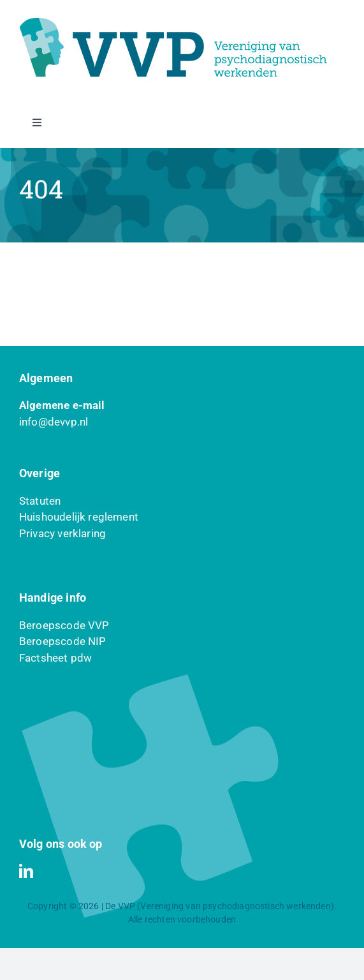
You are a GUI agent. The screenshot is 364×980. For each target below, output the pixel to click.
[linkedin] (26, 871)
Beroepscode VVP (64, 625)
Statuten (40, 501)
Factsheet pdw (55, 658)
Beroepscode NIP (63, 641)
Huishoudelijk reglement (79, 517)
